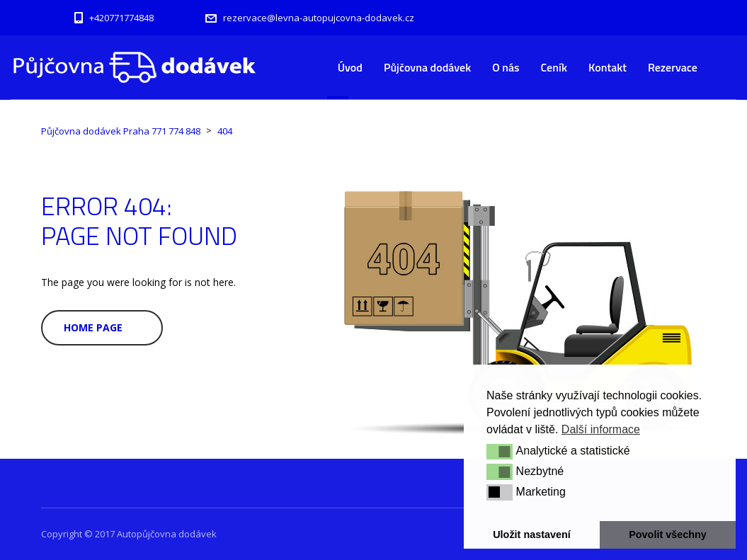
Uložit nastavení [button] (532, 535)
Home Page (93, 327)
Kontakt (608, 67)
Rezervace (673, 67)
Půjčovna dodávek (427, 67)
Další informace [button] (601, 429)
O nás (506, 67)
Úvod (350, 67)
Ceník (554, 67)
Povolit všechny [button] (668, 535)
